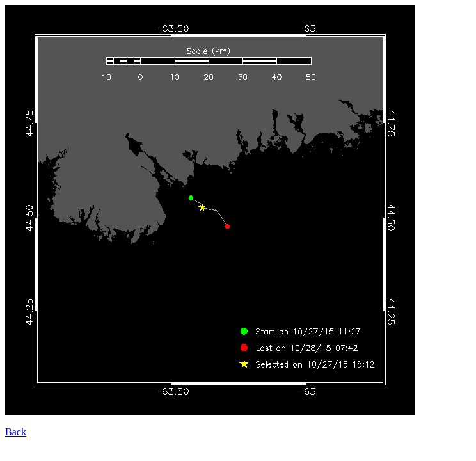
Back (16, 432)
